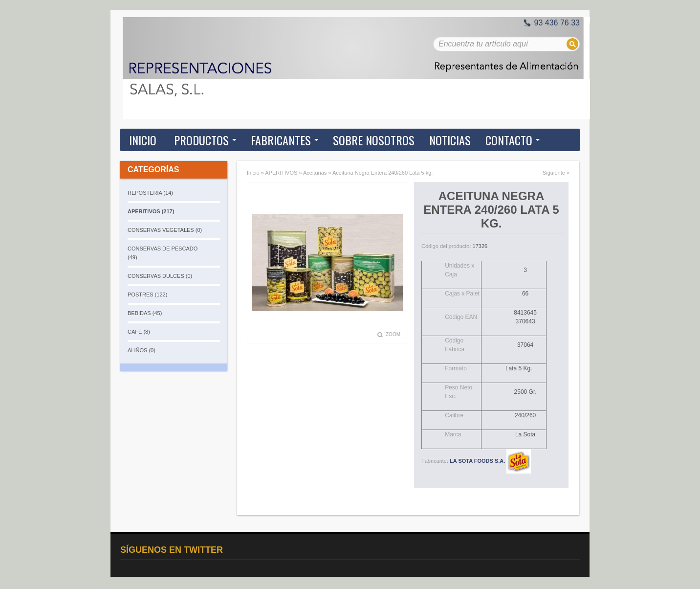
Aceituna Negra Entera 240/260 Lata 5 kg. (383, 173)
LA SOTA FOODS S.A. (490, 461)
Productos (201, 140)
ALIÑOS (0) (142, 350)
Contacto (509, 140)
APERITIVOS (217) (151, 211)
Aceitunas (315, 173)
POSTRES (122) (147, 294)
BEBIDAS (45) (145, 313)
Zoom (393, 334)
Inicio (143, 140)
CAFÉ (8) (139, 332)
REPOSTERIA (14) (150, 193)
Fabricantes (281, 140)
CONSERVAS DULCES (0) (160, 276)
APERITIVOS (281, 173)
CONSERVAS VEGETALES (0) (165, 230)
